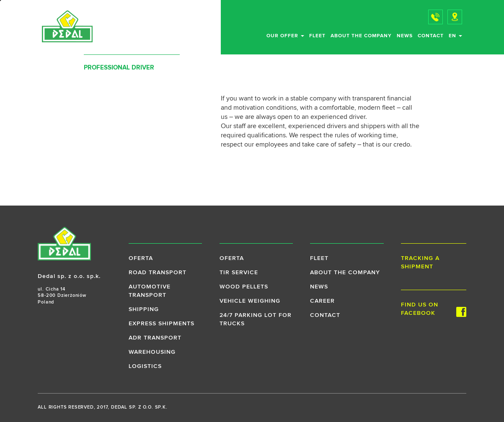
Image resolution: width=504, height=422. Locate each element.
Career (322, 301)
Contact (431, 36)
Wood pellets (244, 287)
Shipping (144, 309)
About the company (361, 36)
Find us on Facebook (434, 309)
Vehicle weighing (250, 301)
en (455, 36)
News (405, 36)
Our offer (285, 36)
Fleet (317, 36)
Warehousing (152, 352)
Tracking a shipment (420, 262)
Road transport (158, 273)
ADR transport (155, 338)
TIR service (239, 273)
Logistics (145, 366)
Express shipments (162, 324)
